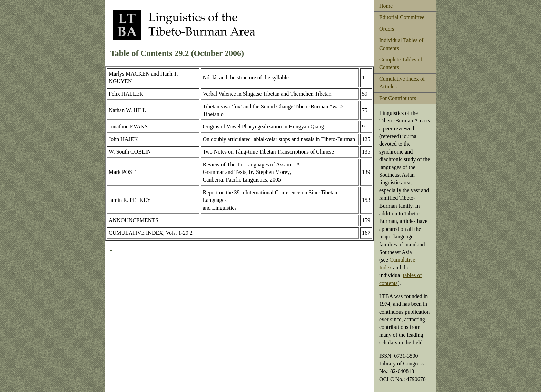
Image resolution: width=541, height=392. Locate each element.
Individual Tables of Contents (401, 44)
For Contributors (398, 98)
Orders (387, 29)
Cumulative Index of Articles (402, 83)
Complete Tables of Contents (401, 63)
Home (386, 6)
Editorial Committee (402, 17)
